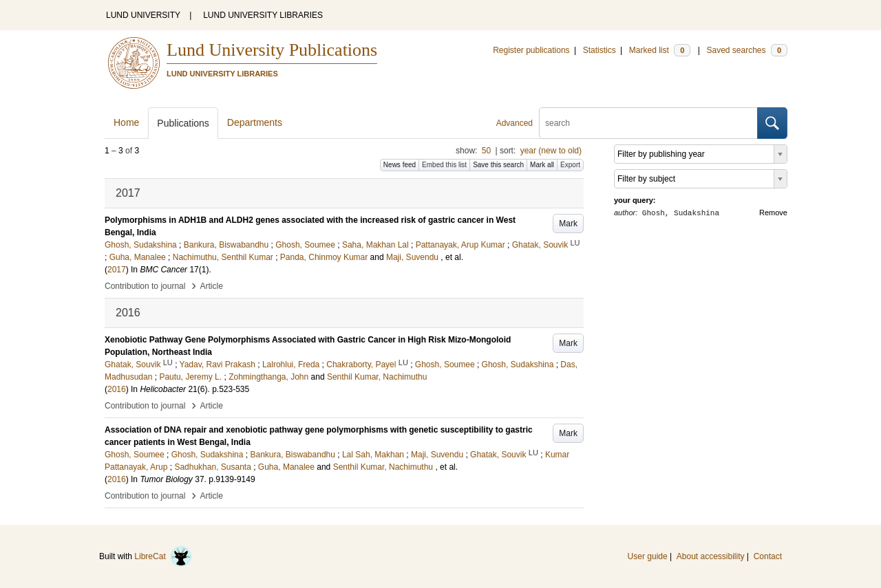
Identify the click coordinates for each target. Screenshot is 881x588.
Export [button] (570, 165)
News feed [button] (400, 165)
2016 (117, 389)
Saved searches (747, 50)
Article (212, 286)
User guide (648, 556)
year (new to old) (551, 151)
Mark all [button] (542, 165)
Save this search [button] (498, 165)
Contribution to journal (145, 286)
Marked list (660, 50)
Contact (768, 556)
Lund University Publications (272, 50)
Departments (255, 122)
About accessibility (711, 556)
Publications (183, 123)
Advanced (514, 123)
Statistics (599, 50)
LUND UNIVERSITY (143, 15)
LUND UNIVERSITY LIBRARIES (263, 15)
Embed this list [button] (444, 165)
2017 (117, 270)
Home (126, 122)
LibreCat (163, 556)
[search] (648, 123)
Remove (773, 213)
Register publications (531, 50)
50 (486, 151)
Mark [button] (568, 224)
